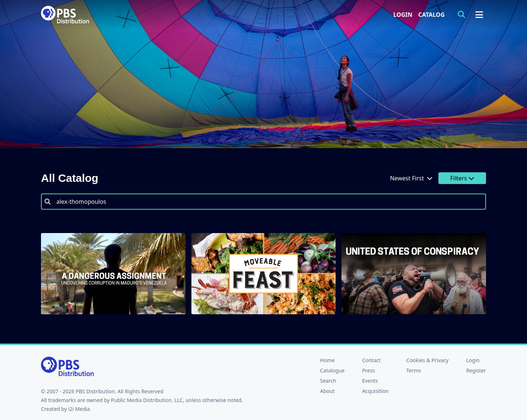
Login (403, 15)
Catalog (431, 15)
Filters (462, 178)
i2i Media (79, 409)
